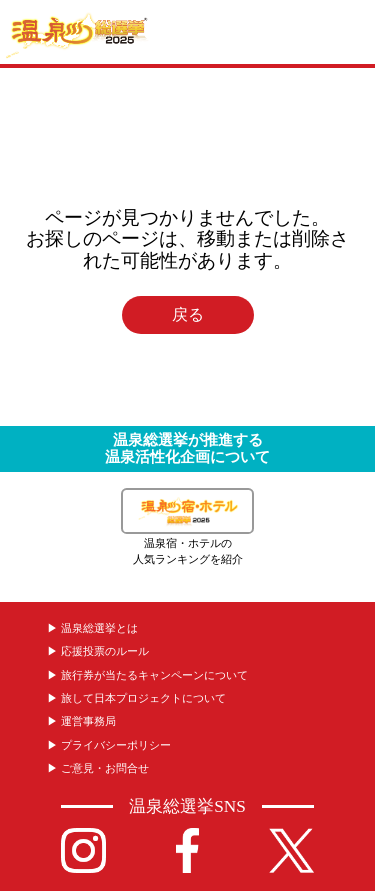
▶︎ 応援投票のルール (98, 651)
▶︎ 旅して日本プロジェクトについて (136, 698)
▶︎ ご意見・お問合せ (98, 768)
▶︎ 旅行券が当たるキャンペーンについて (147, 675)
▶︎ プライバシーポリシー (109, 745)
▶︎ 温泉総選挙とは (92, 628)
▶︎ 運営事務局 (81, 721)
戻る (188, 315)
